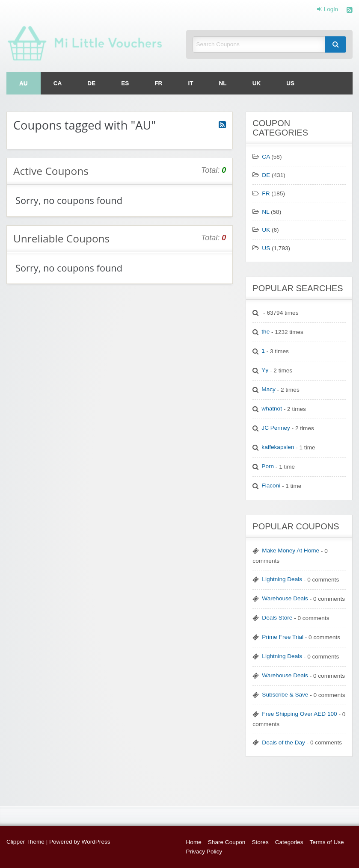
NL (223, 83)
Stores (260, 842)
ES (125, 83)
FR (158, 83)
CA (58, 83)
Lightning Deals (282, 579)
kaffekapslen (278, 447)
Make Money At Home (291, 551)
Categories (289, 842)
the (266, 332)
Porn (268, 466)
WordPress (96, 842)
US (290, 83)
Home (194, 842)
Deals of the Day (283, 743)
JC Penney (276, 428)
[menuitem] (24, 83)
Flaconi (271, 486)
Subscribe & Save (285, 695)
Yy (265, 370)
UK (257, 83)
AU (24, 83)
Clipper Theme (25, 842)
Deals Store (277, 618)
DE (91, 83)
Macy (268, 389)
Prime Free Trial (283, 637)
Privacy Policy (204, 852)
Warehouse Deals (285, 598)
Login (328, 9)
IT (190, 83)
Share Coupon (227, 842)
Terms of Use (326, 842)
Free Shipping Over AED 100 (299, 714)
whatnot (272, 409)
